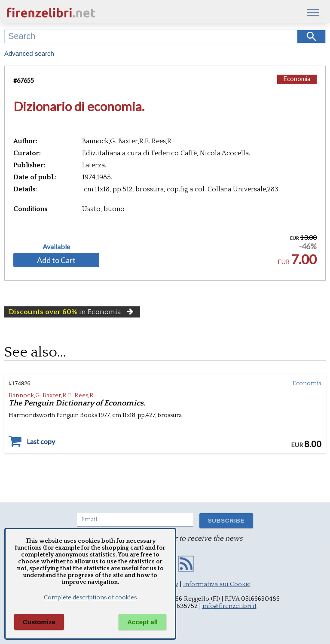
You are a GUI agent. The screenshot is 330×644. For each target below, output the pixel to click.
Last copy (41, 441)
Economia (297, 79)
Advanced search (29, 53)
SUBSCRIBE (226, 521)
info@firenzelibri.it (229, 606)
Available (56, 247)
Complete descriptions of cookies (90, 598)
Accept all (142, 622)
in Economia (72, 312)
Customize (39, 622)
